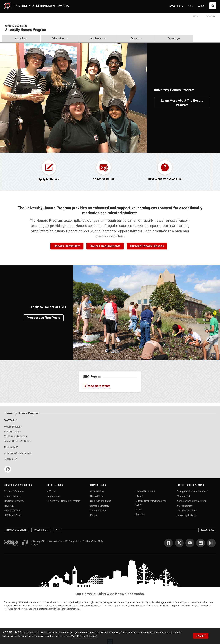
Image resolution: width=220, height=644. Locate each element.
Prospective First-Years (44, 318)
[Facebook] (8, 469)
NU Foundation (185, 506)
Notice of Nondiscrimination (192, 501)
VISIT (191, 6)
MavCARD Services (14, 501)
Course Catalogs (13, 496)
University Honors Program (25, 30)
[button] (21, 39)
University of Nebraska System (64, 501)
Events (94, 515)
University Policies (187, 515)
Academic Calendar (14, 491)
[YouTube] (190, 543)
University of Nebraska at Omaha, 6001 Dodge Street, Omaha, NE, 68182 (67, 541)
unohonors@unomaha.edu (17, 453)
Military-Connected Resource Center (151, 503)
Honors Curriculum (67, 246)
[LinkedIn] (201, 543)
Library (139, 496)
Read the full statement (68, 609)
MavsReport (183, 496)
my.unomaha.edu (12, 511)
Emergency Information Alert (192, 491)
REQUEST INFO (176, 6)
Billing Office (97, 496)
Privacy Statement (187, 511)
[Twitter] (179, 543)
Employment (54, 496)
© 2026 (35, 545)
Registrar (140, 514)
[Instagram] (211, 543)
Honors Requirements (105, 246)
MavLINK (9, 506)
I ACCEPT (201, 636)
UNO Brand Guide (13, 515)
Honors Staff (11, 459)
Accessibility (97, 491)
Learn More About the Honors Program (182, 103)
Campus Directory (100, 506)
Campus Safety (98, 511)
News (138, 509)
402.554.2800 (207, 530)
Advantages (174, 38)
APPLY (201, 6)
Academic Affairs (16, 26)
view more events (96, 386)
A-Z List (51, 491)
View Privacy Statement (84, 636)
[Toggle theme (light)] (57, 530)
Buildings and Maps (101, 501)
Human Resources (145, 491)
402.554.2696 (11, 447)
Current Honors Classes (147, 246)
